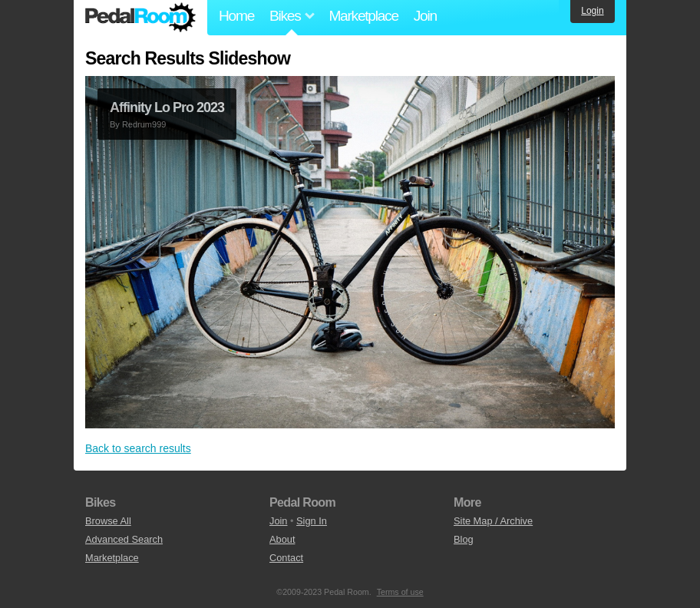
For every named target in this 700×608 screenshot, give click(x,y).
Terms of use (400, 592)
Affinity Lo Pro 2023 (167, 107)
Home (236, 16)
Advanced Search (124, 539)
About (282, 539)
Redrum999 (144, 124)
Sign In (312, 521)
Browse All (108, 521)
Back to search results (138, 448)
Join (425, 16)
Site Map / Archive (493, 521)
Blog (464, 539)
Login (592, 11)
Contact (286, 558)
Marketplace (363, 16)
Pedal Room (140, 18)
